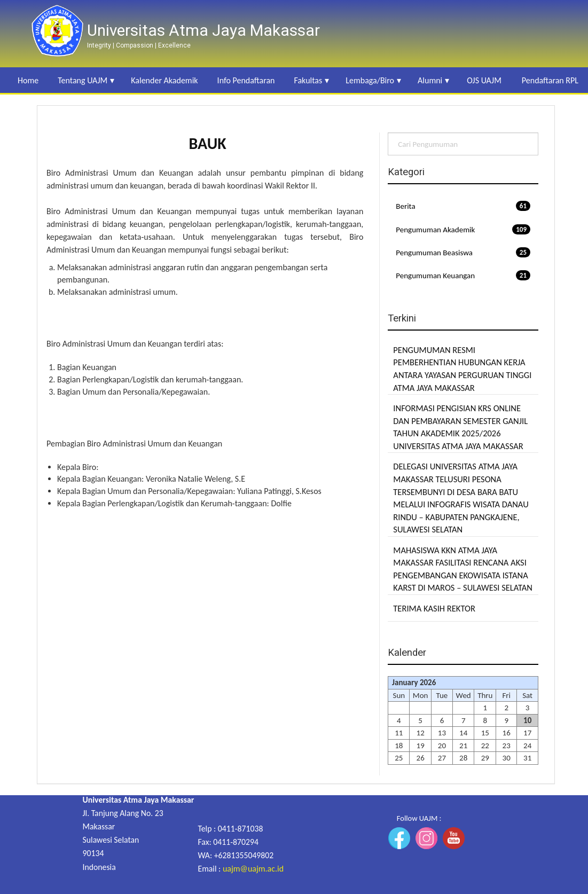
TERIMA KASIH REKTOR (434, 608)
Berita (463, 206)
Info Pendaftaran (246, 80)
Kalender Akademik (164, 80)
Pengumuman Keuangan (463, 275)
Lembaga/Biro (370, 80)
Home (28, 80)
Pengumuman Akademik (463, 229)
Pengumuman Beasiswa (463, 252)
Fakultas (308, 80)
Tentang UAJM (83, 80)
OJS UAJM (484, 80)
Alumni (430, 80)
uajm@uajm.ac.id (253, 869)
